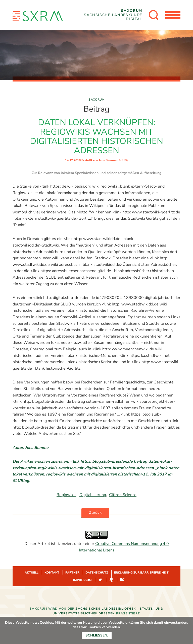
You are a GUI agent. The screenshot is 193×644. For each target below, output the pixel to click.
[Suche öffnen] (154, 15)
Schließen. (97, 635)
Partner (72, 573)
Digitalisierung (93, 495)
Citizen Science (123, 495)
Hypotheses (111, 580)
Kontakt (52, 573)
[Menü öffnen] (173, 15)
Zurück (95, 513)
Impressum (82, 580)
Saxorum (96, 100)
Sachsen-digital (122, 580)
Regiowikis (66, 495)
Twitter (100, 580)
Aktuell (32, 573)
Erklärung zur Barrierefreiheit (141, 573)
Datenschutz (97, 573)
